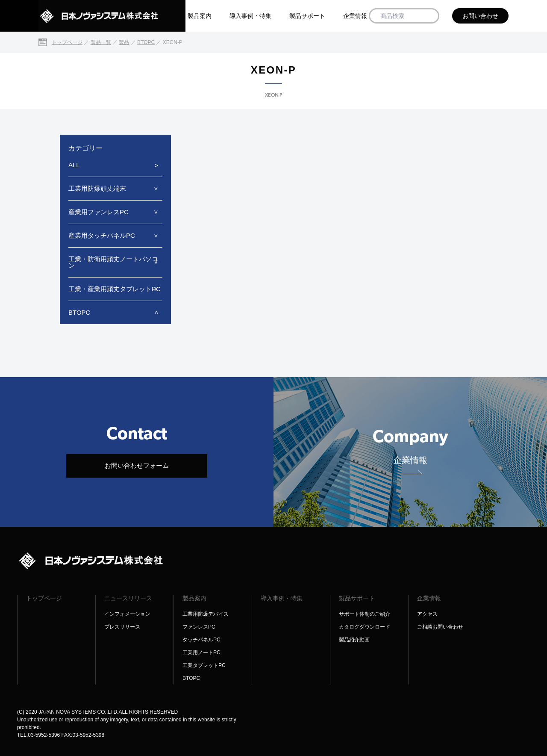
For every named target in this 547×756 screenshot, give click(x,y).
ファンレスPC (199, 627)
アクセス (427, 614)
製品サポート (307, 16)
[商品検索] (430, 16)
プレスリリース (122, 627)
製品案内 (200, 16)
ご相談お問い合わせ (440, 627)
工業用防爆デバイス (206, 614)
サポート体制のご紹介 (365, 614)
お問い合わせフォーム (137, 465)
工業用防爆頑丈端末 (97, 188)
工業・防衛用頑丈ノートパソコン (113, 262)
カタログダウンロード (365, 627)
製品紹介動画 (354, 640)
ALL (74, 165)
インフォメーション (127, 614)
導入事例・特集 (250, 16)
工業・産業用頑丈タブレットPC (115, 289)
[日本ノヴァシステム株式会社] (112, 16)
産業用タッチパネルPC (102, 235)
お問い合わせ (480, 16)
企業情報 (355, 16)
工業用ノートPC (201, 653)
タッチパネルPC (201, 640)
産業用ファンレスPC (99, 212)
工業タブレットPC (204, 665)
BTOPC (79, 312)
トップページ (44, 598)
